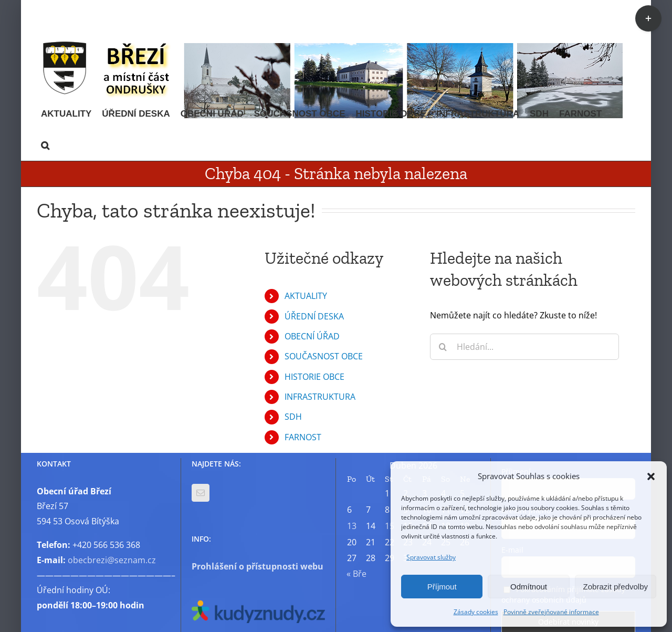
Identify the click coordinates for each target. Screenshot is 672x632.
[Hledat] (443, 347)
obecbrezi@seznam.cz (112, 560)
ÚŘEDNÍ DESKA (314, 316)
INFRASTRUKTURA (320, 397)
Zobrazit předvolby (616, 587)
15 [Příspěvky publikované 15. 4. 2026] (390, 526)
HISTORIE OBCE (314, 377)
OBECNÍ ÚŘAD (312, 336)
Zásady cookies (476, 612)
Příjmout (442, 587)
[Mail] (201, 493)
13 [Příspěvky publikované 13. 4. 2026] (352, 526)
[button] (651, 476)
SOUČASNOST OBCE (324, 356)
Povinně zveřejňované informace (551, 612)
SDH (293, 417)
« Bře (356, 574)
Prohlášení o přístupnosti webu (258, 566)
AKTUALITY (306, 296)
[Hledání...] (524, 347)
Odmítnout (529, 587)
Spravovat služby (431, 557)
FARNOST (303, 437)
